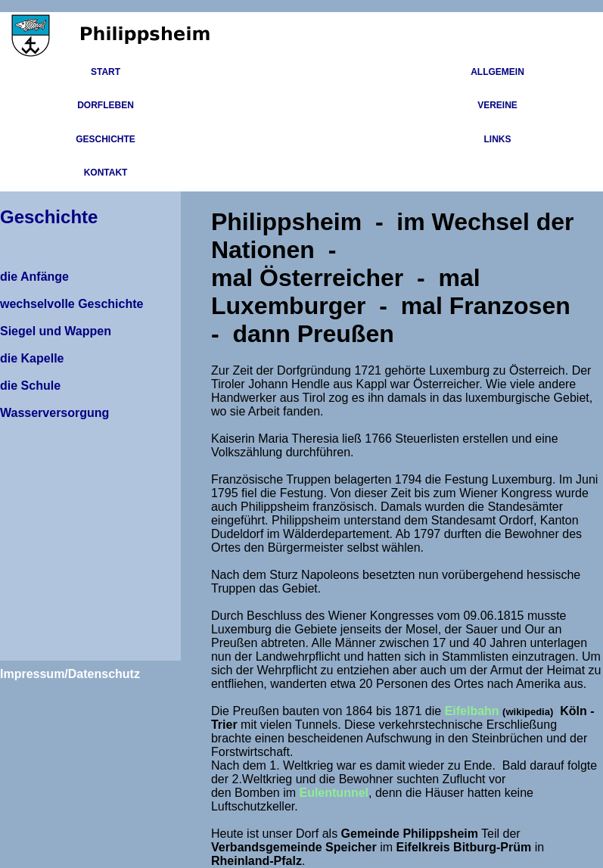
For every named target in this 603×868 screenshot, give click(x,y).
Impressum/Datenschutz (70, 674)
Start (106, 72)
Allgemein (497, 72)
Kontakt (106, 173)
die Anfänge (34, 277)
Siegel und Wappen (56, 331)
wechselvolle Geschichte (71, 304)
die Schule (30, 386)
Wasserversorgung (54, 413)
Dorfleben (106, 105)
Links (497, 139)
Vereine (497, 105)
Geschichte (106, 139)
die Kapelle (32, 358)
